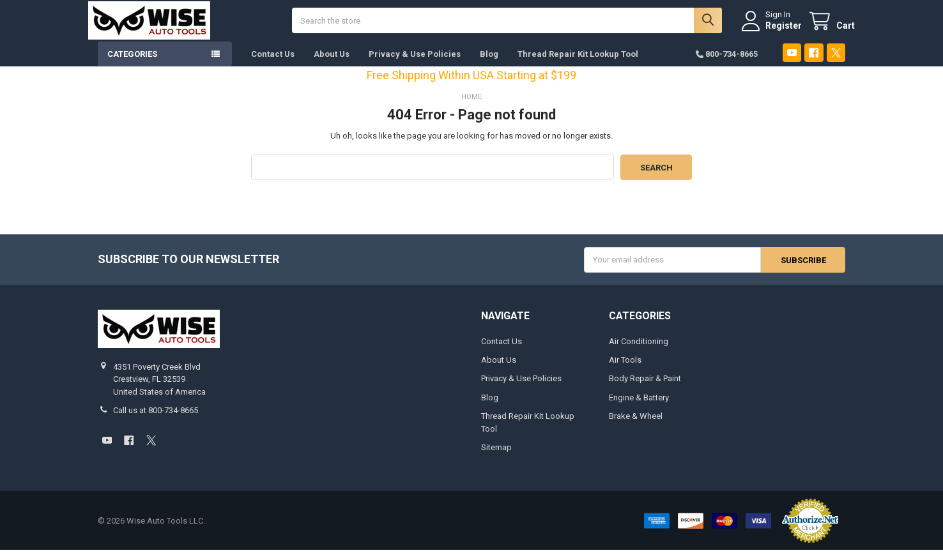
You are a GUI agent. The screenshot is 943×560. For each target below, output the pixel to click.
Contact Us (273, 64)
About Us (332, 64)
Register (774, 30)
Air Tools (625, 369)
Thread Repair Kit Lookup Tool (578, 64)
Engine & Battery (639, 407)
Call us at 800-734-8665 (156, 420)
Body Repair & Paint (645, 389)
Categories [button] (132, 64)
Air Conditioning (639, 351)
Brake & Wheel (636, 426)
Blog (489, 64)
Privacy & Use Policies (415, 64)
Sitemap (496, 458)
